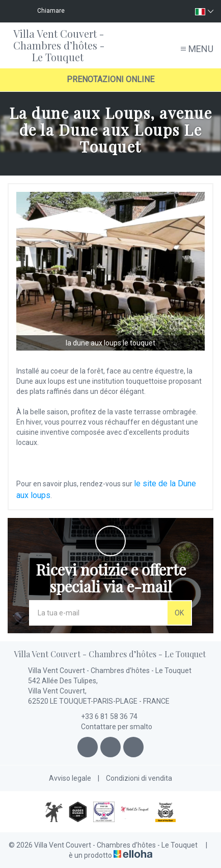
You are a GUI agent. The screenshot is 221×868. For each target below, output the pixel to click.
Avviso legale (70, 778)
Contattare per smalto (111, 727)
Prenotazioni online (110, 79)
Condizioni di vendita (139, 778)
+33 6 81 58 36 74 (103, 716)
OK (179, 613)
